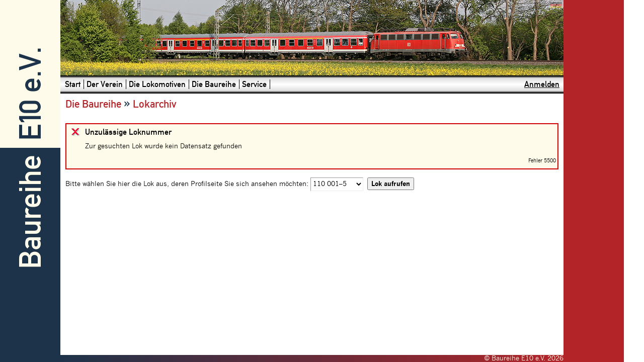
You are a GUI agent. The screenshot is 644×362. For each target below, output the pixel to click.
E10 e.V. (30, 94)
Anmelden (542, 84)
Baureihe (30, 212)
